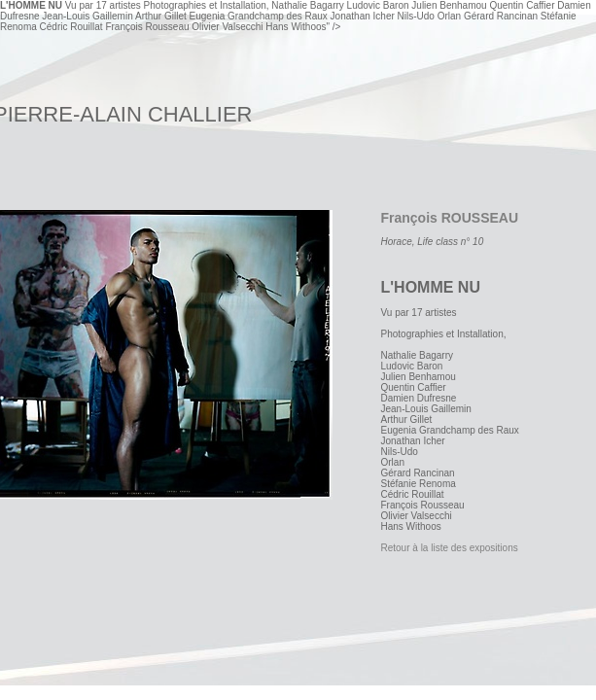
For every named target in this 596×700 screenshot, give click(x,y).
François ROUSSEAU (450, 218)
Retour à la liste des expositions (450, 548)
